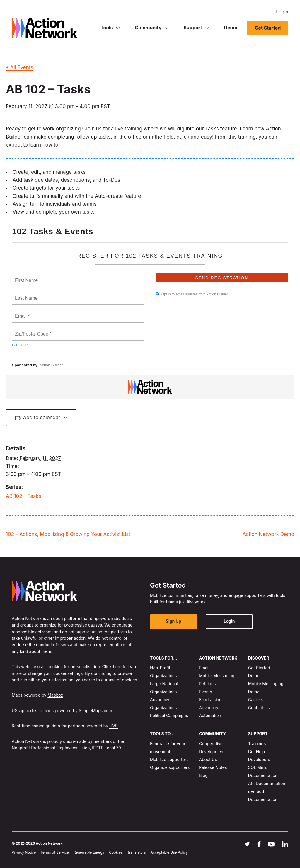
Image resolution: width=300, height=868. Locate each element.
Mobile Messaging (217, 676)
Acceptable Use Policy (169, 852)
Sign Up (174, 621)
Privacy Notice (24, 852)
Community (148, 28)
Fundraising (210, 700)
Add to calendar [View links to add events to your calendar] (42, 418)
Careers (256, 700)
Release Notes (213, 767)
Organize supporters (170, 767)
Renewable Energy (89, 852)
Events (205, 692)
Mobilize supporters (169, 759)
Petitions (207, 684)
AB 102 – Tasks (23, 496)
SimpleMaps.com (96, 710)
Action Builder (51, 365)
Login (282, 12)
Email (204, 668)
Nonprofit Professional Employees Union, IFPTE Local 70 (66, 748)
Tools (107, 28)
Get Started (268, 28)
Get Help (257, 752)
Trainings (257, 744)
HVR (114, 726)
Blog (203, 776)
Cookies (116, 852)
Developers (259, 759)
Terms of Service (55, 852)
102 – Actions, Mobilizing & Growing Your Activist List (68, 534)
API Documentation (267, 783)
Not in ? (20, 345)
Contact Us (259, 708)
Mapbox (55, 695)
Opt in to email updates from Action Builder (192, 294)
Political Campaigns (169, 715)
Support (193, 28)
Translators (136, 852)
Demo (231, 28)
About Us (208, 759)
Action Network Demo (268, 534)
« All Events (19, 67)
